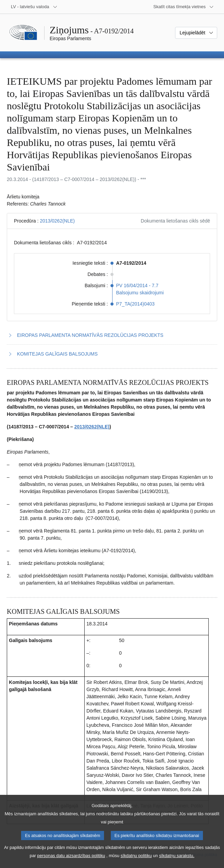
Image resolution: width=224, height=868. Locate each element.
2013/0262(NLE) (57, 221)
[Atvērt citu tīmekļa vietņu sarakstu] (184, 7)
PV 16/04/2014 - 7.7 (137, 285)
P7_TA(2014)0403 (135, 304)
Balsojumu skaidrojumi (140, 293)
